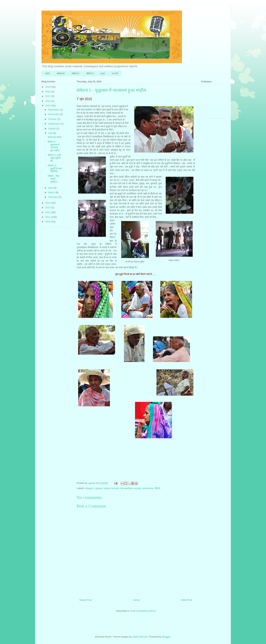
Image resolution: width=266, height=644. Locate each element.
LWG (47, 74)
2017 (48, 96)
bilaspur (89, 488)
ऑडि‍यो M (60, 74)
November (54, 114)
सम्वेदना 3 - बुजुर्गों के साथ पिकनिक (55, 168)
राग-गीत (115, 74)
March (52, 192)
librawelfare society (131, 488)
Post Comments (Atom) (143, 611)
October (53, 119)
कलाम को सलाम (54, 137)
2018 (48, 92)
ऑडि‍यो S (90, 74)
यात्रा (103, 74)
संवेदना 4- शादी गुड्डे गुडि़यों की (54, 158)
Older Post (186, 600)
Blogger (166, 637)
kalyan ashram (111, 488)
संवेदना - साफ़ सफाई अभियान (53, 179)
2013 (48, 207)
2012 (48, 212)
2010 (48, 222)
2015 (48, 106)
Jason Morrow (140, 637)
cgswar (98, 488)
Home (136, 600)
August (52, 128)
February (53, 197)
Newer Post (86, 600)
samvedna (148, 488)
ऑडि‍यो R (75, 74)
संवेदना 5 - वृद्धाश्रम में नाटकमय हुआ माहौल (53, 146)
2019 (48, 87)
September (54, 124)
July (51, 133)
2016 (48, 101)
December (54, 110)
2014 (48, 203)
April (51, 188)
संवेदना (157, 488)
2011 (48, 217)
